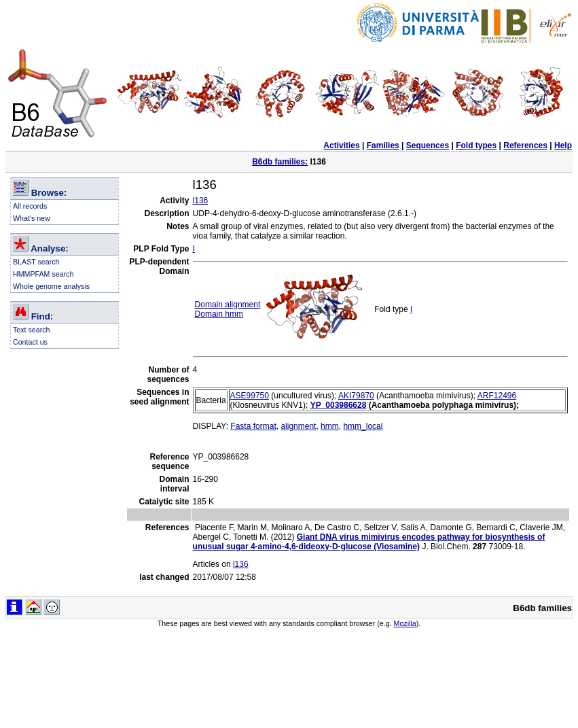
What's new (32, 218)
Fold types (476, 145)
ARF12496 (497, 396)
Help (563, 145)
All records (30, 206)
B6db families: (280, 162)
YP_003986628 (339, 405)
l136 (201, 201)
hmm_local (363, 426)
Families (383, 145)
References (525, 145)
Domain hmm (219, 314)
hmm (330, 426)
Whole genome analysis (51, 286)
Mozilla (405, 623)
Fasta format (253, 426)
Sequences (428, 145)
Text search (32, 330)
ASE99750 (250, 396)
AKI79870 (356, 396)
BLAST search (36, 262)
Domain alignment (228, 305)
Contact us (30, 342)
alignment (298, 426)
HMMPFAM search (43, 274)
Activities (341, 145)
